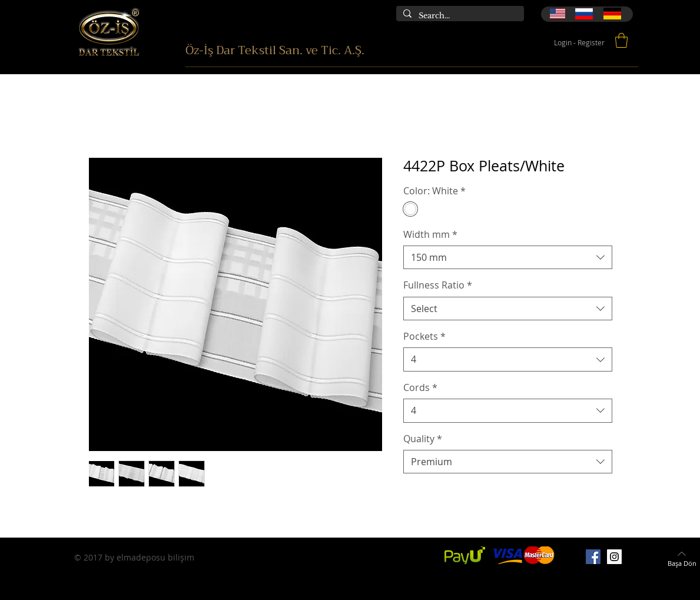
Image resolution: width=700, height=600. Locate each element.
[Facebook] (593, 557)
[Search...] (459, 16)
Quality (423, 439)
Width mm (430, 234)
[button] (621, 40)
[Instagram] (614, 557)
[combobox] (508, 257)
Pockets (424, 336)
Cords (420, 387)
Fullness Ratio (438, 285)
